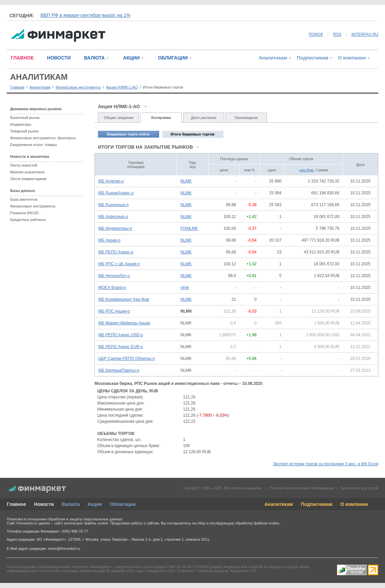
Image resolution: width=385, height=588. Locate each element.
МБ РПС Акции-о (114, 311)
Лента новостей (24, 165)
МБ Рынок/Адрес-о (116, 193)
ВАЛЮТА (94, 58)
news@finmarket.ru (64, 548)
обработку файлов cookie (257, 523)
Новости (44, 504)
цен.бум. (306, 170)
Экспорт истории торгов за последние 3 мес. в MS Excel (326, 464)
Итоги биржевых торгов (192, 134)
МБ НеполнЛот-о (114, 276)
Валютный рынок (25, 118)
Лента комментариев (28, 179)
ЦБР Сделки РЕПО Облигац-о (126, 359)
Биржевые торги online (128, 134)
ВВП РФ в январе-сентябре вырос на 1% (85, 15)
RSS (337, 34)
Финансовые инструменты (78, 87)
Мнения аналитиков (27, 172)
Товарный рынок (24, 131)
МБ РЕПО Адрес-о (116, 252)
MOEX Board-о (112, 288)
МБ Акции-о (109, 240)
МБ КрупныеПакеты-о (119, 370)
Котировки (161, 118)
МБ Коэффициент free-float (124, 299)
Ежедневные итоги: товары (34, 145)
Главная (17, 87)
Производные (246, 118)
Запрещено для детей (359, 488)
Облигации (123, 504)
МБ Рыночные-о (113, 205)
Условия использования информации (302, 488)
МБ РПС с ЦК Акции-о (119, 264)
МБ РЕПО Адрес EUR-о (121, 347)
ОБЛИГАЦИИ (173, 58)
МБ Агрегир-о (111, 181)
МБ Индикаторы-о (115, 228)
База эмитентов (24, 199)
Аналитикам (273, 58)
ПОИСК (316, 34)
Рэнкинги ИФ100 (24, 213)
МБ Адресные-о (113, 217)
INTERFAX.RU (365, 34)
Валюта (71, 504)
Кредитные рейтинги (28, 220)
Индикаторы (21, 124)
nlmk (185, 288)
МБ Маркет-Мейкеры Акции (124, 323)
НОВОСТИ (59, 58)
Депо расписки (204, 118)
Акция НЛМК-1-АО (122, 87)
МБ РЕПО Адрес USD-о (121, 335)
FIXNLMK (189, 228)
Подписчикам (313, 58)
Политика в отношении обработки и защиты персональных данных (65, 519)
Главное (16, 504)
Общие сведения (118, 118)
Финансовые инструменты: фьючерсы (43, 138)
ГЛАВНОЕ (22, 58)
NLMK (186, 181)
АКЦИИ (131, 58)
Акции (95, 504)
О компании (352, 58)
